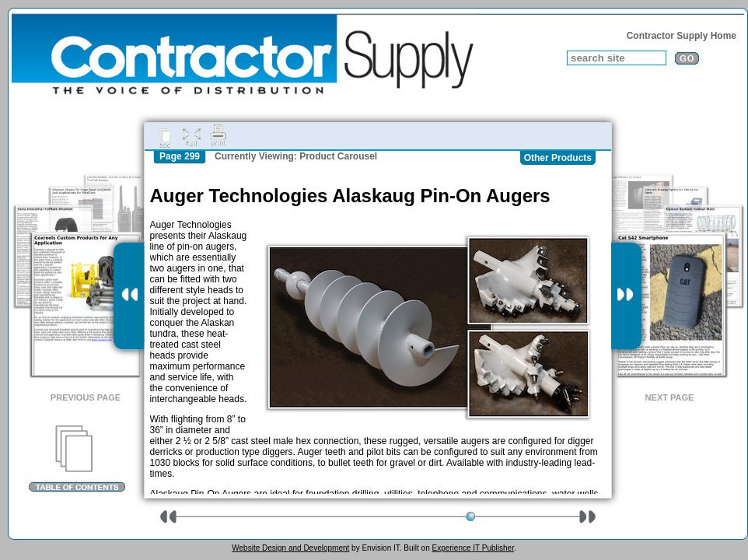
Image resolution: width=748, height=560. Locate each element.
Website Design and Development (290, 548)
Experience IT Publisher (472, 548)
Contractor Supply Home (682, 36)
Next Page (670, 397)
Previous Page (86, 397)
